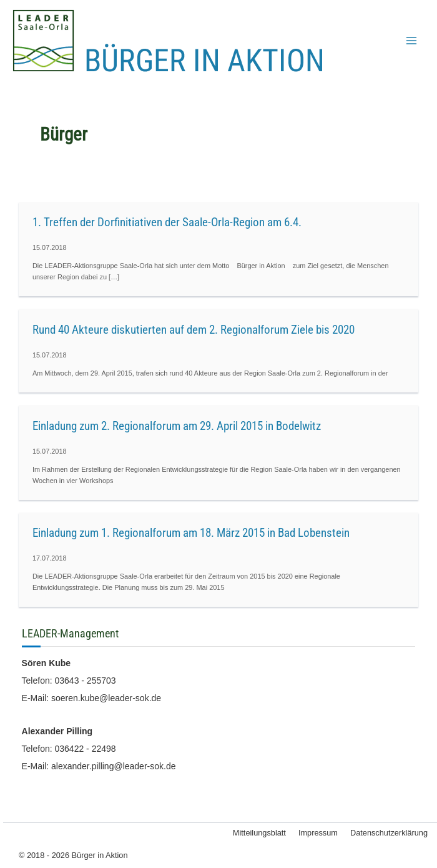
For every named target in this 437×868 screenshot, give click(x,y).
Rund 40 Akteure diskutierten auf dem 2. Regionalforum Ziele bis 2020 (194, 330)
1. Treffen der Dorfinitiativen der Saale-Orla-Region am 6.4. (167, 222)
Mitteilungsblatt (259, 833)
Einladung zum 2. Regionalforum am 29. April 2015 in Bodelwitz (177, 426)
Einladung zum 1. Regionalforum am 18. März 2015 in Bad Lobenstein (191, 533)
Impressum (318, 833)
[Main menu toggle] (411, 41)
